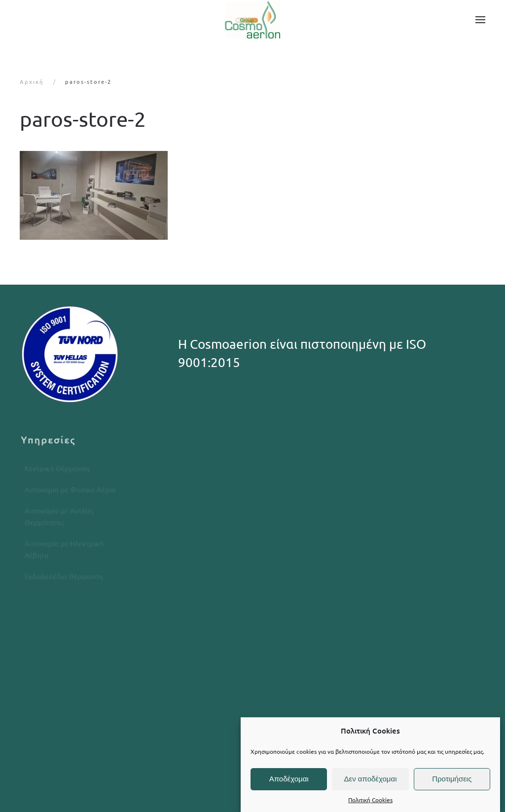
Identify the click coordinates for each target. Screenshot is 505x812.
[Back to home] (252, 20)
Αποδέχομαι (289, 779)
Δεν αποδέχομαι (370, 779)
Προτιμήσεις (452, 779)
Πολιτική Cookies (370, 800)
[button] (480, 20)
